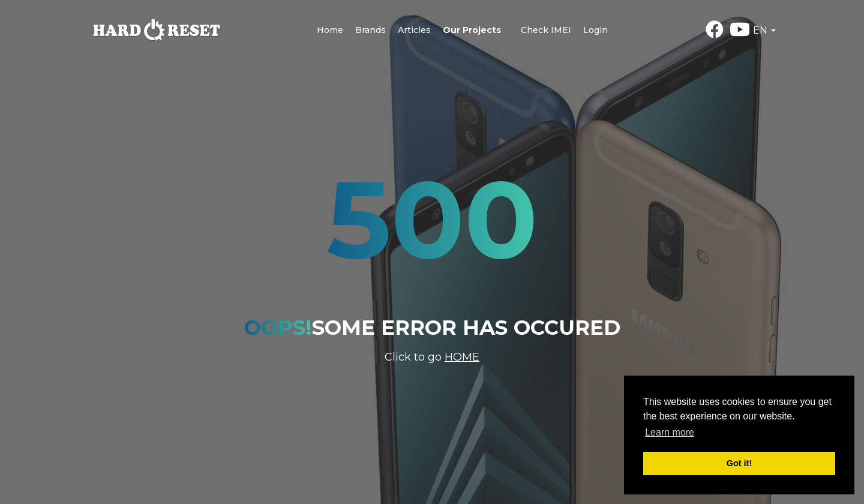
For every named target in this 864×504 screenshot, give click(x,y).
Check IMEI (546, 30)
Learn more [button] (670, 432)
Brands (370, 30)
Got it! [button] (739, 463)
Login (595, 30)
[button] (764, 31)
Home (330, 30)
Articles (414, 30)
